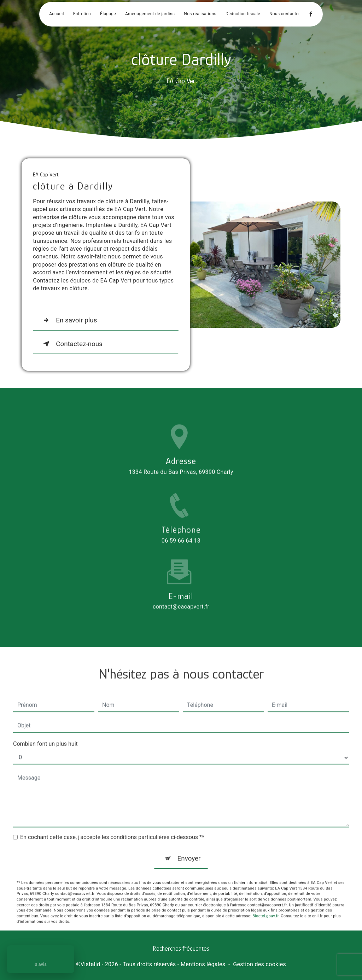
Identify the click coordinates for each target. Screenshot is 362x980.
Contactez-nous (72, 344)
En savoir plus (69, 320)
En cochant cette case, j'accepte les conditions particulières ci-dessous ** (112, 826)
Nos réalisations (200, 14)
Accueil (56, 14)
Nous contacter (285, 14)
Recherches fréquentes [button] (181, 949)
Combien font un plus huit (45, 732)
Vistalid (90, 965)
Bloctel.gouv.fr (265, 905)
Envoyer (189, 847)
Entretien (82, 14)
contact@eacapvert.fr (181, 596)
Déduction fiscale (243, 14)
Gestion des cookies (259, 965)
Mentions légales (203, 965)
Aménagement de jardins (150, 14)
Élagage (108, 14)
